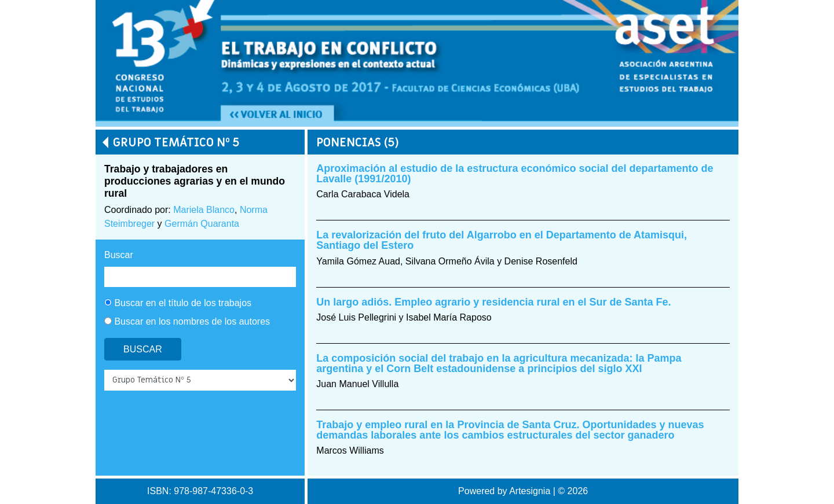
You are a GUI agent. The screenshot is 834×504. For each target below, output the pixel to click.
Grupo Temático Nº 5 (176, 143)
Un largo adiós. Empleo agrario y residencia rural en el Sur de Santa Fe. (493, 302)
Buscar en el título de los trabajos (178, 303)
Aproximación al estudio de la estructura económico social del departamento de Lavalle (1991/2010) (515, 174)
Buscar (119, 255)
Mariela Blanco (204, 210)
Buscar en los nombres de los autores (187, 321)
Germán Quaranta (202, 224)
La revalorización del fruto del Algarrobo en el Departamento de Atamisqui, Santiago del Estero (502, 240)
